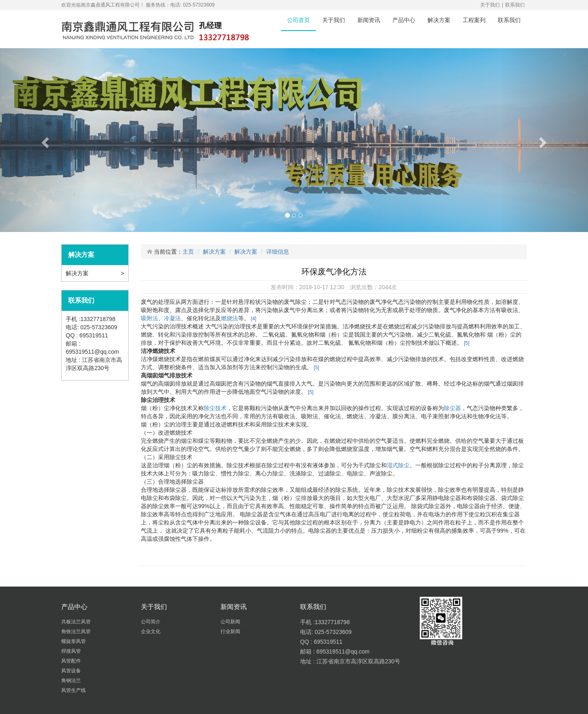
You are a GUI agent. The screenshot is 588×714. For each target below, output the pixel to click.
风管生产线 (74, 690)
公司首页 (298, 20)
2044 (385, 287)
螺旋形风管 (74, 641)
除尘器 (452, 408)
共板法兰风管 (77, 622)
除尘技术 (215, 408)
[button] (44, 140)
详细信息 (278, 252)
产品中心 (404, 20)
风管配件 (72, 661)
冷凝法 (172, 318)
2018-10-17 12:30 (322, 287)
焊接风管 (72, 651)
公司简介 (151, 622)
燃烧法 (229, 318)
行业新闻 (231, 631)
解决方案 (439, 20)
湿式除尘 (398, 465)
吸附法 (149, 318)
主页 (188, 252)
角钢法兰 (72, 681)
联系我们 (515, 5)
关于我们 (490, 5)
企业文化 (151, 631)
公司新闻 (231, 622)
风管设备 (72, 671)
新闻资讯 (369, 20)
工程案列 (474, 20)
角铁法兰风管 (77, 631)
